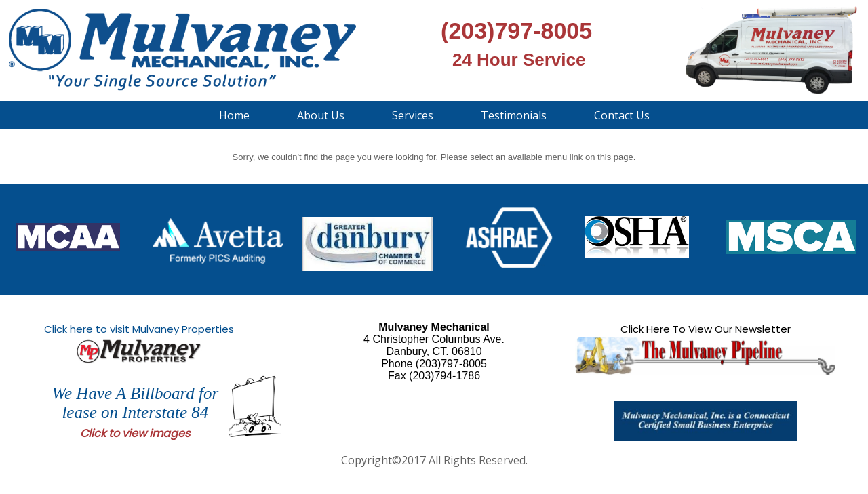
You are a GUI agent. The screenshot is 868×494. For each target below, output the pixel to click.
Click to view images (135, 433)
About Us (321, 115)
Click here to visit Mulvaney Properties (139, 329)
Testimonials (514, 115)
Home (234, 115)
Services (413, 115)
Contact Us (622, 115)
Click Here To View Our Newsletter (706, 329)
